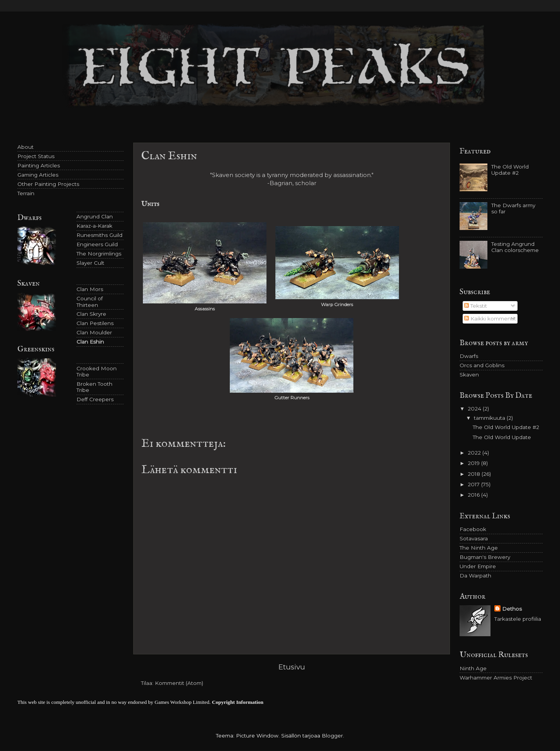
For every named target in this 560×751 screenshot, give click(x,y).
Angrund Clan (95, 216)
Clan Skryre (91, 314)
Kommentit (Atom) (179, 683)
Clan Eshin (90, 342)
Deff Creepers (95, 399)
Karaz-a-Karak (94, 226)
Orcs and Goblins (482, 365)
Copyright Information (238, 702)
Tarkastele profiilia (518, 619)
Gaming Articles (38, 175)
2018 (475, 474)
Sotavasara (474, 538)
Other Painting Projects (48, 184)
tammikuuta (490, 418)
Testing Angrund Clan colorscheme (515, 247)
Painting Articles (39, 165)
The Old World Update (502, 437)
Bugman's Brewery (485, 557)
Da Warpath (475, 576)
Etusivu (292, 667)
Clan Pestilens (95, 323)
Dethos (512, 609)
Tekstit (476, 306)
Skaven (469, 375)
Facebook (473, 529)
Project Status (36, 156)
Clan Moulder (94, 332)
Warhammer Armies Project (496, 678)
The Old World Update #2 (510, 170)
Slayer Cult (90, 263)
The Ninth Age (479, 548)
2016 (474, 495)
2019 (474, 463)
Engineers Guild (97, 244)
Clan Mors (90, 289)
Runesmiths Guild (99, 235)
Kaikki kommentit (490, 318)
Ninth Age (473, 668)
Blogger (332, 736)
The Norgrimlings (99, 254)
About (25, 147)
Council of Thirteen (90, 301)
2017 (474, 484)
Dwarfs (469, 356)
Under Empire (478, 566)
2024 (475, 409)
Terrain (26, 193)
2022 (475, 453)
